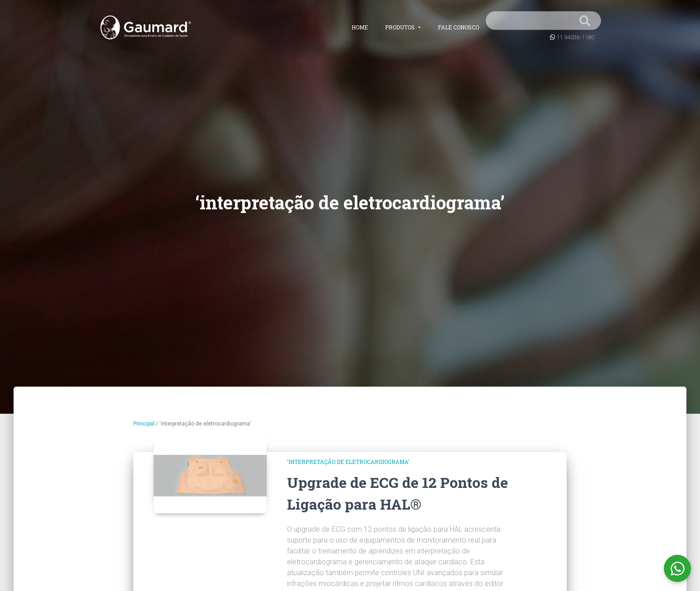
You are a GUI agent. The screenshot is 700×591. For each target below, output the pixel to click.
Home (360, 27)
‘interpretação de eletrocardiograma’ (348, 462)
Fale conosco (458, 27)
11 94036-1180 (575, 37)
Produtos (401, 27)
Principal (144, 424)
